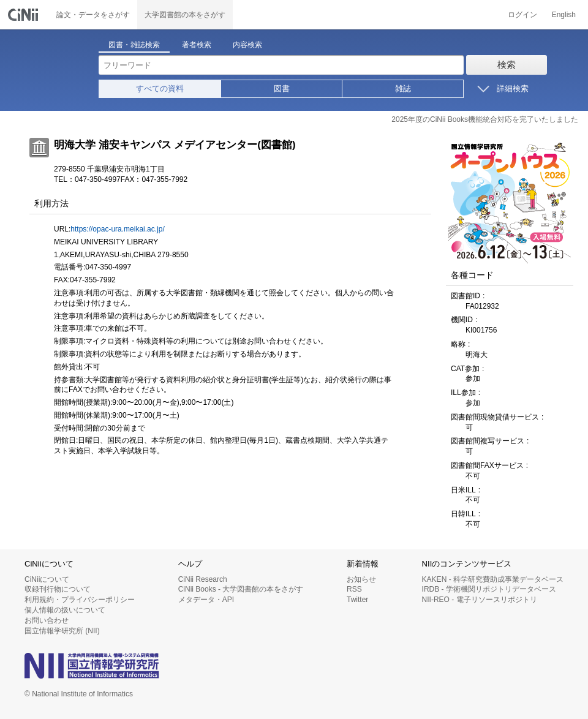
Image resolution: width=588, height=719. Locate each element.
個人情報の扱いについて (65, 610)
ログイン (522, 15)
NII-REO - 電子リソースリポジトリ (480, 600)
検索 (507, 65)
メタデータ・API (206, 600)
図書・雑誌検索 (134, 45)
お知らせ (361, 579)
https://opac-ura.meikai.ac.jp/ (117, 229)
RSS (354, 589)
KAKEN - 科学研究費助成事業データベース (493, 579)
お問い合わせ (47, 620)
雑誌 (403, 88)
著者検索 (197, 45)
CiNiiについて (47, 579)
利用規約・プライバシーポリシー (80, 600)
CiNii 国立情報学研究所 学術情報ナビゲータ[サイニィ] (24, 15)
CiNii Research (203, 579)
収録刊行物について (58, 589)
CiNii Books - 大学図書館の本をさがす (241, 589)
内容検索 (247, 45)
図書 (282, 88)
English (564, 15)
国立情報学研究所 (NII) (62, 631)
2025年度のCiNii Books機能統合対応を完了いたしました (485, 119)
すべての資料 (160, 88)
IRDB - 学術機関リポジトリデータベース (489, 589)
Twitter (357, 600)
